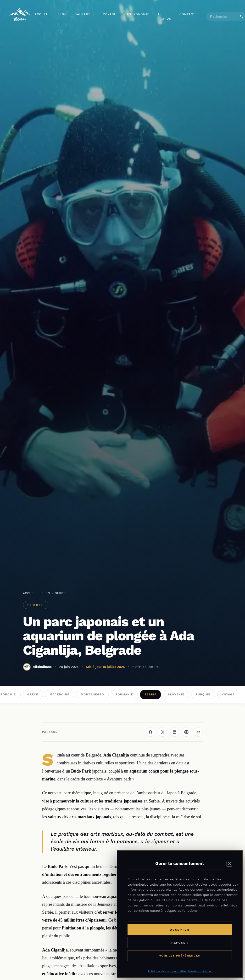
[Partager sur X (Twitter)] (162, 732)
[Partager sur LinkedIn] (174, 732)
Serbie (61, 593)
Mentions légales (200, 971)
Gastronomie (137, 14)
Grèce (33, 694)
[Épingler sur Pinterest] (186, 732)
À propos (165, 17)
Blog (62, 14)
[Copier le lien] (198, 732)
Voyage (110, 14)
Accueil (42, 14)
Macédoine (60, 694)
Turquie (203, 694)
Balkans (85, 14)
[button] (229, 864)
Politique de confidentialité (167, 971)
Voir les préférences (180, 956)
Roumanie (124, 694)
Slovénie (176, 694)
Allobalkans (42, 667)
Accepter (180, 930)
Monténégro (92, 694)
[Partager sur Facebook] (150, 732)
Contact (188, 14)
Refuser (180, 943)
